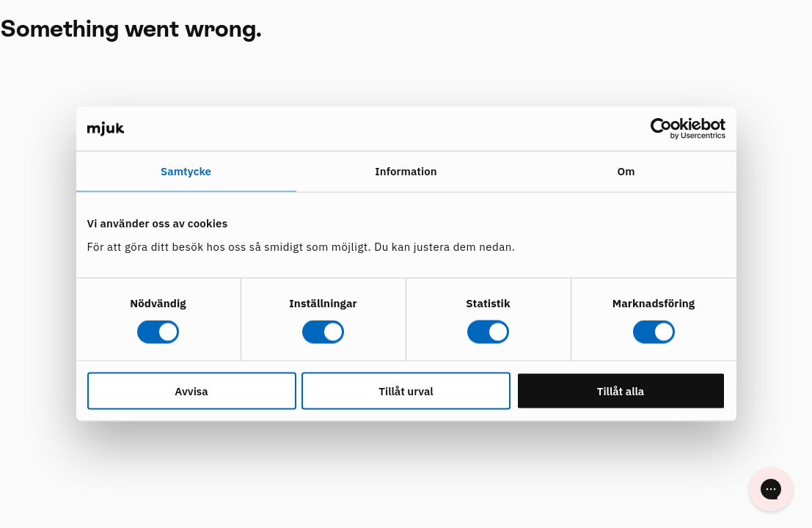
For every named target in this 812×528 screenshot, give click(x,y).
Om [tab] (626, 171)
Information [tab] (406, 171)
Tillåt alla (621, 390)
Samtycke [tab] (186, 171)
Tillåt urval (406, 390)
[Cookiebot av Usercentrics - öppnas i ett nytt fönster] (661, 129)
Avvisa (191, 390)
